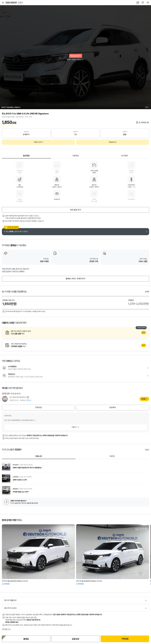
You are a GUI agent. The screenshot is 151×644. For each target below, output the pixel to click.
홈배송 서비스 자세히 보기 (75, 279)
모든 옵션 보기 (75, 210)
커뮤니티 (39, 456)
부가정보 (125, 156)
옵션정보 (26, 156)
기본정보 (75, 156)
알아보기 (75, 333)
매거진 (112, 456)
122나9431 (14, 3)
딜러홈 (143, 399)
